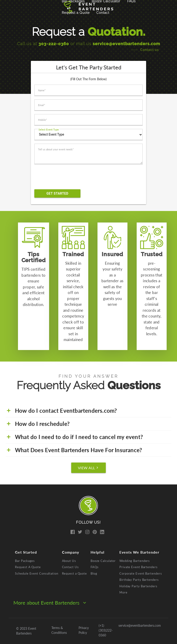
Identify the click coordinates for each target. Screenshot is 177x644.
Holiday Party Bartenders (138, 586)
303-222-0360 (54, 44)
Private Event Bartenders (139, 567)
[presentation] (71, 177)
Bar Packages (25, 561)
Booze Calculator (103, 561)
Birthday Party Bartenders (139, 580)
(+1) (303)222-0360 (106, 630)
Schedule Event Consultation (37, 573)
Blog (94, 573)
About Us (69, 561)
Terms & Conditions (59, 630)
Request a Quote (76, 13)
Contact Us (70, 567)
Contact (103, 13)
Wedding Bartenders (135, 561)
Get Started (57, 193)
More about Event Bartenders (50, 603)
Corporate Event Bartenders (141, 573)
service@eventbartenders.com (126, 44)
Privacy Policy (84, 630)
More (123, 592)
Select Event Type (49, 129)
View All (89, 468)
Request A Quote (28, 567)
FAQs (95, 567)
